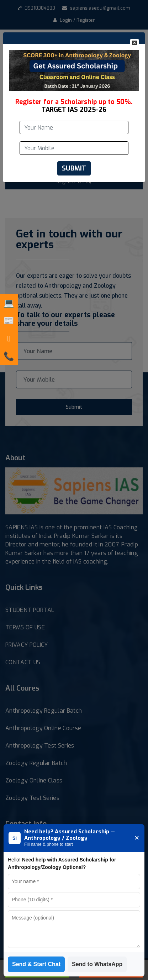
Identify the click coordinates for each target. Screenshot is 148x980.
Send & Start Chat (36, 964)
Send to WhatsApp (97, 964)
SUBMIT (74, 168)
